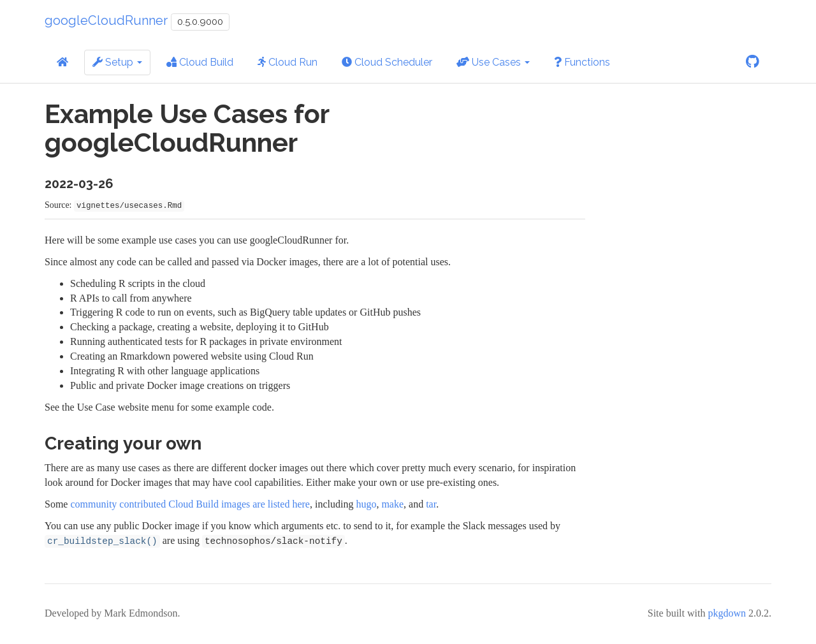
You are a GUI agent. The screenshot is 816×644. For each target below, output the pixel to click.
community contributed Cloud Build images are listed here (190, 504)
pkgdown (727, 613)
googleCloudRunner (106, 20)
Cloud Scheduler (387, 62)
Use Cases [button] (493, 62)
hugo (366, 504)
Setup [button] (117, 62)
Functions (582, 62)
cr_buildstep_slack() (102, 541)
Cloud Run (288, 62)
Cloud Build (200, 62)
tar (431, 504)
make (392, 504)
